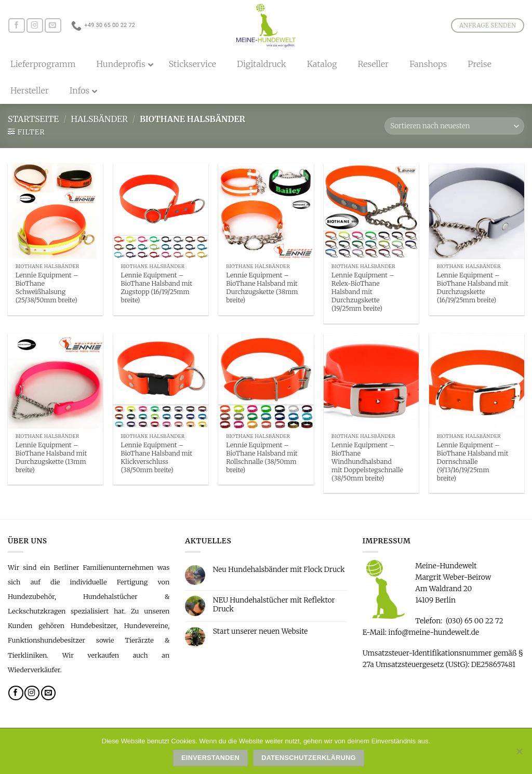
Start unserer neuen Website (260, 631)
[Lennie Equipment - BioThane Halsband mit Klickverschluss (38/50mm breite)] (161, 381)
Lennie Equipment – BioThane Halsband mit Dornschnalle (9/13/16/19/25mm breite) (473, 462)
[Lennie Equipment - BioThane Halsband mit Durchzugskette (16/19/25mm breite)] (477, 211)
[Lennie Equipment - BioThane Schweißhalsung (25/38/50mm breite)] (55, 211)
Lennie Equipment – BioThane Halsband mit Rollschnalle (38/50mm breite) (262, 457)
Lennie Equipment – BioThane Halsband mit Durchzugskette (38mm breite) (262, 288)
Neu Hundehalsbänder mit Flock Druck (279, 570)
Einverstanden (210, 758)
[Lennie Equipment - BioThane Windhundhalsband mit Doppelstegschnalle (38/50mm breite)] (371, 381)
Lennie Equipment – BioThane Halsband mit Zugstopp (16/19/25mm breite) (156, 288)
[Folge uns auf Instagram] (35, 26)
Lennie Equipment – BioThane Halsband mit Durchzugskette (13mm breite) (51, 457)
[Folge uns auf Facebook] (17, 26)
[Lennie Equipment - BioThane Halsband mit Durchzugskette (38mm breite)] (266, 211)
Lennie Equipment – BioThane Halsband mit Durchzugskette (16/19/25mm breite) (473, 288)
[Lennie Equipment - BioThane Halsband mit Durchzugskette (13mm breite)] (55, 381)
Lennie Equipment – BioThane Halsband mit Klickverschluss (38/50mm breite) (156, 457)
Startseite (33, 119)
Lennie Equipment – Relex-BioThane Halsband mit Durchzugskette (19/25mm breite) (363, 292)
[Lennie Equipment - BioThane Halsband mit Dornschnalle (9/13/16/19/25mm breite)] (477, 381)
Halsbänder (99, 119)
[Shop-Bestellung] (454, 126)
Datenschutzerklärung (309, 758)
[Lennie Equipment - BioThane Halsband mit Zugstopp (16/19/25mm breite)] (161, 211)
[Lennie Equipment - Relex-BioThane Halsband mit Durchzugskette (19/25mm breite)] (371, 211)
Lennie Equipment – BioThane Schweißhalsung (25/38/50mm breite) (47, 288)
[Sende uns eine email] (53, 26)
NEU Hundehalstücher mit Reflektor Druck (274, 604)
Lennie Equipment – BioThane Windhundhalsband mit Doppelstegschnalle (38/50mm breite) (367, 462)
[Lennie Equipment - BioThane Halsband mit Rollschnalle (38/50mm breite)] (266, 381)
